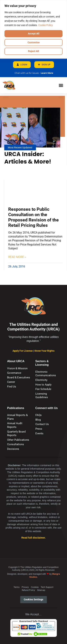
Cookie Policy (46, 25)
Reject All (33, 51)
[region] (33, 29)
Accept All (34, 33)
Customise (34, 42)
